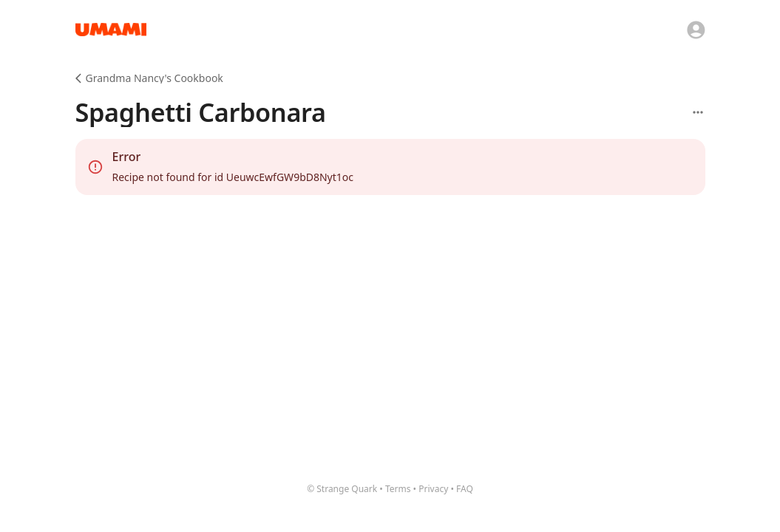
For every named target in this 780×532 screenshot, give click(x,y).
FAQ (465, 489)
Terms (398, 489)
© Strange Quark (342, 489)
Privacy (433, 489)
